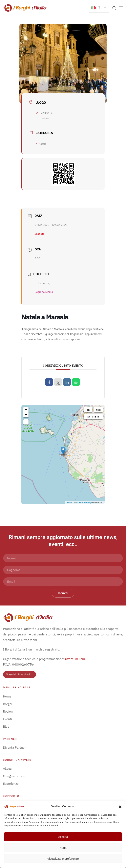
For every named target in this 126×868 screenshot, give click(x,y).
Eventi (7, 719)
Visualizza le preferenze (63, 859)
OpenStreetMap (84, 502)
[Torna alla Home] (25, 8)
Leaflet (69, 502)
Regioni (8, 711)
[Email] (63, 582)
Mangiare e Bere (15, 776)
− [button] (26, 415)
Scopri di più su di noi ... (20, 674)
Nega (63, 848)
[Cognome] (63, 570)
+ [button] (26, 410)
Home (7, 696)
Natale (41, 144)
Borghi (8, 704)
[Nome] (63, 558)
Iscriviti (63, 593)
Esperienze (11, 784)
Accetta (63, 837)
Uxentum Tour (75, 659)
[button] (120, 806)
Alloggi (8, 768)
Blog (6, 726)
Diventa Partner (14, 747)
